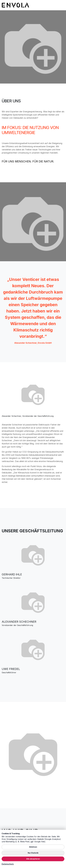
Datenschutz (8, 864)
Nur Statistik (33, 853)
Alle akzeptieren (33, 859)
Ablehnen (33, 847)
